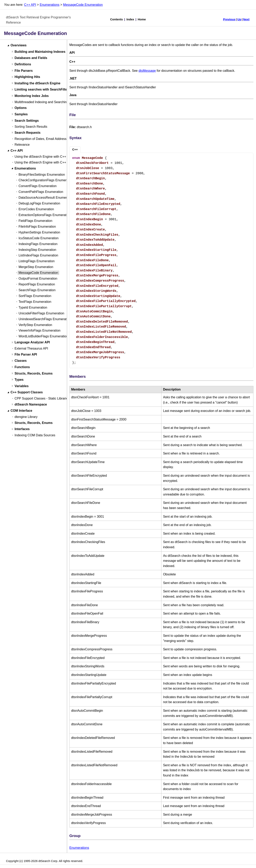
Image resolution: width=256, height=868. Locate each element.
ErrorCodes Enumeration (36, 209)
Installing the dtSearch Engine (37, 83)
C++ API (30, 5)
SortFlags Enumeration (35, 296)
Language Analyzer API (32, 342)
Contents (117, 19)
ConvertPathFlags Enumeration (41, 192)
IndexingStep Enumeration (37, 250)
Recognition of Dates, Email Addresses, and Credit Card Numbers (61, 139)
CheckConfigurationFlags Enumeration (46, 180)
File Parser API (26, 354)
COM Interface (21, 411)
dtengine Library (26, 417)
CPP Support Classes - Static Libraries (42, 398)
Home (142, 19)
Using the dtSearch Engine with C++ (40, 157)
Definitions (23, 64)
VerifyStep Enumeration (35, 325)
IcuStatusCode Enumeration (39, 238)
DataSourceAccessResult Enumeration (46, 198)
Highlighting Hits (27, 77)
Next (246, 19)
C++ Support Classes (27, 392)
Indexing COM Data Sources (35, 435)
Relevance (22, 145)
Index (130, 19)
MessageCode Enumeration (83, 5)
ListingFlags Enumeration (37, 261)
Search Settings (27, 121)
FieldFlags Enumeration (35, 221)
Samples (21, 114)
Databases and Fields (31, 58)
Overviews (19, 45)
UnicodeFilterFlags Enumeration (41, 313)
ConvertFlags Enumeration (38, 186)
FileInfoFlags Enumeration (37, 227)
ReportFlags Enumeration (37, 284)
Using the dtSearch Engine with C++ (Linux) (46, 162)
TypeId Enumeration (33, 307)
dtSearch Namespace (31, 404)
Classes (21, 361)
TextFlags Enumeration (35, 302)
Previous (229, 19)
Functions (22, 367)
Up (239, 19)
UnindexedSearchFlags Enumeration (45, 319)
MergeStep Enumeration (36, 267)
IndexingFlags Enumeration (38, 244)
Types (19, 380)
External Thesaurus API (31, 348)
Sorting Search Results (31, 127)
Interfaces (22, 429)
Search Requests (28, 133)
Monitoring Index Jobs (32, 96)
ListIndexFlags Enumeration (38, 255)
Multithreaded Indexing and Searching (42, 102)
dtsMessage (147, 71)
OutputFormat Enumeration (38, 279)
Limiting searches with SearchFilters (42, 90)
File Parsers (24, 71)
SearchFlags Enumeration (37, 290)
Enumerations (49, 5)
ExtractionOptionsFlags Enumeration (45, 215)
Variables (22, 386)
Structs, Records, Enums (34, 373)
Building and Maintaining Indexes (40, 52)
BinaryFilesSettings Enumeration (42, 175)
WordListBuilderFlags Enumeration (43, 336)
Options (21, 108)
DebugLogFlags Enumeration (39, 203)
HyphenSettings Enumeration (39, 232)
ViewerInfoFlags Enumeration (40, 330)
